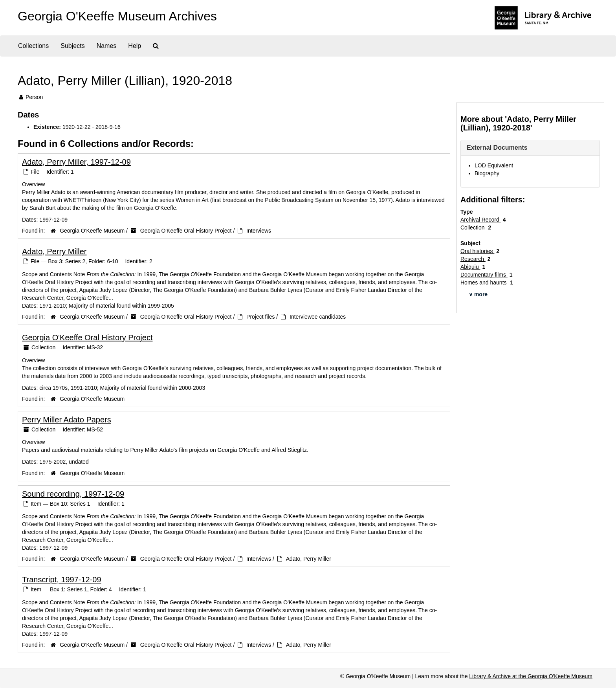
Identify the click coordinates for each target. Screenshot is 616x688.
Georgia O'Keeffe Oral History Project (186, 231)
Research (473, 259)
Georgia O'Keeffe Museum (92, 231)
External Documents (497, 148)
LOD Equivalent (494, 165)
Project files (260, 317)
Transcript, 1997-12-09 (62, 580)
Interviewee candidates (318, 317)
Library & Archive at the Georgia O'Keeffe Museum (531, 676)
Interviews (259, 231)
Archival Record (481, 220)
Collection (473, 227)
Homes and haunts (484, 283)
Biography (487, 173)
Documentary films (484, 275)
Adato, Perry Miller (54, 251)
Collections (33, 46)
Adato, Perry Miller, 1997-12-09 (76, 162)
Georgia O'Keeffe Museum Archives (117, 16)
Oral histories (477, 251)
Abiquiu (470, 267)
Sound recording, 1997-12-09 (73, 494)
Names (107, 46)
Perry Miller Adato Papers (67, 420)
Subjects (72, 46)
